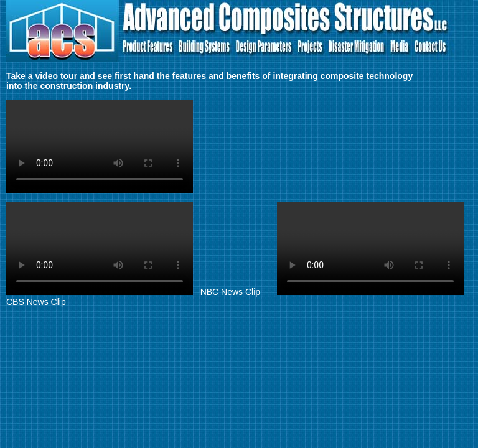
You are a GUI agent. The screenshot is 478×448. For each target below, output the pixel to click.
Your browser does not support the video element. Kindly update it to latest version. (100, 146)
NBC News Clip (134, 292)
